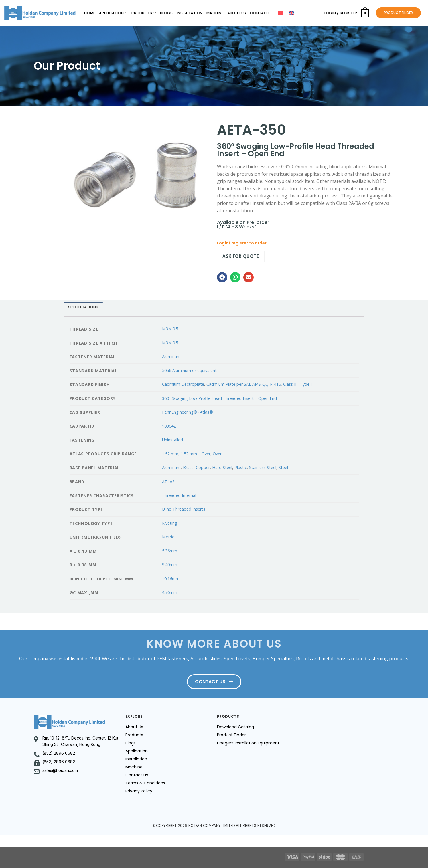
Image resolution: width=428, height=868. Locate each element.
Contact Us (137, 775)
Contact (260, 13)
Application (113, 13)
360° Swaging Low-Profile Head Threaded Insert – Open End (219, 398)
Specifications (83, 307)
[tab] (83, 307)
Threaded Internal (179, 495)
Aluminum (171, 356)
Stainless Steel (263, 467)
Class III (290, 384)
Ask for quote (241, 256)
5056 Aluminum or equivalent (189, 370)
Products (144, 13)
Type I (306, 384)
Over (217, 454)
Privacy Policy (139, 791)
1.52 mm (170, 454)
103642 (169, 426)
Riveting (170, 523)
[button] (222, 277)
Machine (215, 13)
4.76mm (170, 592)
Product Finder (231, 735)
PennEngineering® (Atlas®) (188, 412)
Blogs (166, 13)
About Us (237, 13)
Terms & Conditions (145, 783)
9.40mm (170, 565)
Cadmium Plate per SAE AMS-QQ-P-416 (244, 384)
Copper (203, 467)
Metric (168, 537)
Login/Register (233, 243)
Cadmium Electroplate (183, 384)
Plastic (241, 467)
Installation (190, 13)
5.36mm (170, 551)
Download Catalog (235, 727)
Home (90, 13)
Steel (283, 467)
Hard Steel (222, 467)
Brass (188, 467)
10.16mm (171, 579)
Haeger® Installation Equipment (248, 743)
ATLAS (168, 482)
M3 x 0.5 (170, 329)
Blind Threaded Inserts (184, 509)
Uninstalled (172, 440)
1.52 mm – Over (196, 454)
